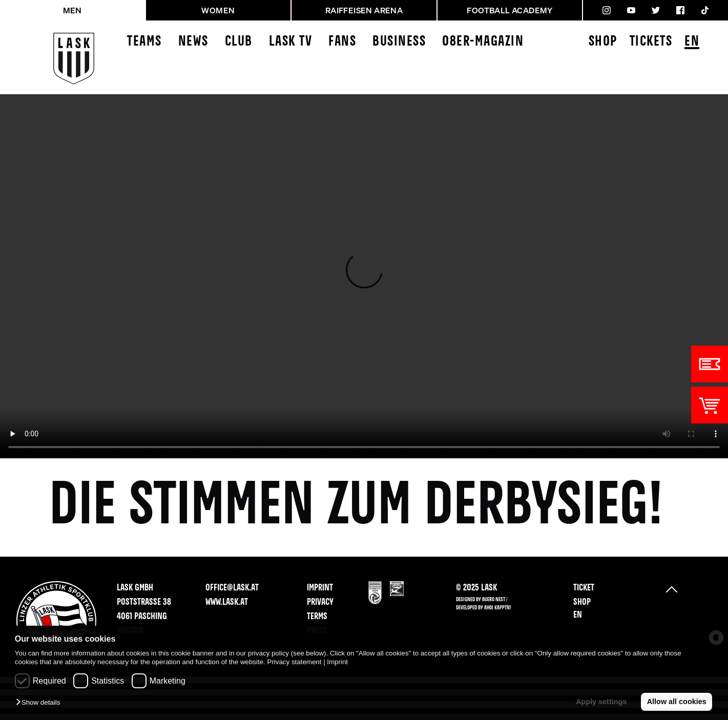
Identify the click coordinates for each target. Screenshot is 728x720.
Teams (144, 42)
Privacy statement (295, 662)
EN (692, 42)
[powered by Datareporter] (716, 638)
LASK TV (291, 42)
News (193, 42)
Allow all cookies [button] (677, 702)
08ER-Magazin (483, 42)
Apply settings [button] (601, 702)
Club (239, 42)
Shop (603, 42)
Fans (342, 42)
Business (399, 42)
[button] (40, 703)
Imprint (337, 662)
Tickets (651, 42)
